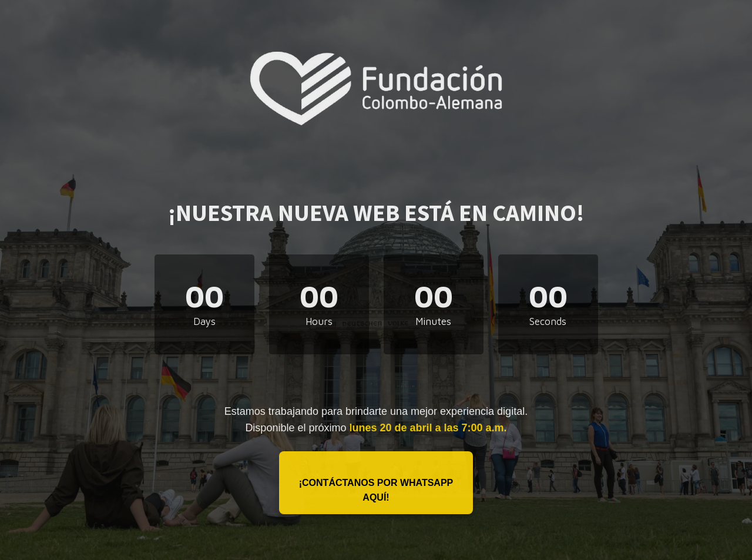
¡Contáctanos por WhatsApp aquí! (376, 490)
